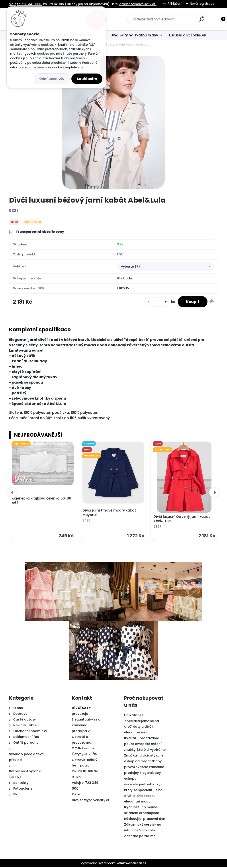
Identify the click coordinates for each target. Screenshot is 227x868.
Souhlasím (87, 79)
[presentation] (12, 493)
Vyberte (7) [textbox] (130, 267)
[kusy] (156, 302)
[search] (172, 21)
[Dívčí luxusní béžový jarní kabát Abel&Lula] (114, 122)
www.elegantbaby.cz (141, 785)
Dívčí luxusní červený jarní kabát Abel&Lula (182, 519)
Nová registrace (202, 4)
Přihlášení (175, 4)
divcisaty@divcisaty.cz (91, 801)
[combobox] (166, 267)
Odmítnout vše (52, 79)
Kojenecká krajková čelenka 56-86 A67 (41, 501)
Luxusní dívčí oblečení (188, 35)
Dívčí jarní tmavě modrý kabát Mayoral (109, 513)
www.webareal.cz (131, 864)
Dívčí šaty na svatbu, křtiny (134, 35)
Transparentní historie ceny (37, 232)
